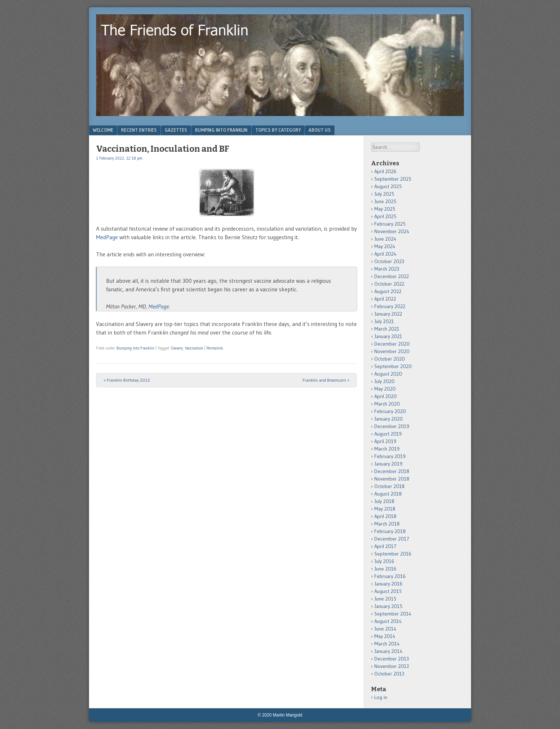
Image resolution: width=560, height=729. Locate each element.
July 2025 (384, 194)
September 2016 (393, 554)
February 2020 (390, 411)
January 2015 (388, 606)
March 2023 (387, 269)
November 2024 (392, 231)
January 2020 (389, 419)
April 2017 (385, 546)
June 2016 (385, 569)
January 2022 (388, 314)
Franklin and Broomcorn (326, 380)
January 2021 (388, 336)
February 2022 (390, 306)
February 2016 (390, 576)
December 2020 (392, 344)
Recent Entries (139, 130)
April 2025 (385, 216)
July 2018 (384, 501)
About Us (320, 130)
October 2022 (389, 284)
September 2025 (393, 179)
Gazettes (176, 130)
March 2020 (387, 404)
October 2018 (389, 486)
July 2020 (384, 381)
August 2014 (388, 621)
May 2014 (385, 636)
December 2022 (392, 276)
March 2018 (387, 524)
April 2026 (385, 171)
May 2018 (385, 509)
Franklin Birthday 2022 (127, 380)
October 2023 (389, 261)
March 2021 (387, 329)
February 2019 (390, 456)
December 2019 (392, 426)
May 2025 (385, 209)
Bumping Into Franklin (221, 130)
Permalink (215, 348)
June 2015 (385, 599)
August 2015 (388, 591)
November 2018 (392, 479)
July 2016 (384, 561)
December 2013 (392, 659)
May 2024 (385, 246)
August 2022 (388, 291)
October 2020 (390, 359)
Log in (381, 697)
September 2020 (393, 366)
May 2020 (385, 389)
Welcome (103, 130)
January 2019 (388, 464)
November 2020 (392, 351)
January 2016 (388, 584)
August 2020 (388, 374)
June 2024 (385, 239)
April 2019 (385, 441)
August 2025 (388, 186)
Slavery (177, 348)
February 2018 (390, 531)
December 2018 (392, 471)
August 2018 (388, 494)
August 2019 (388, 434)
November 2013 (392, 666)
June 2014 (385, 629)
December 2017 (392, 539)
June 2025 (385, 201)
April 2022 (385, 299)
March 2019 (387, 449)
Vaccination (194, 348)
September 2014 (393, 614)
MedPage (107, 237)
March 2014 (387, 644)
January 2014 (388, 651)
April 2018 (385, 516)
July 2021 (384, 321)
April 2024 (385, 254)
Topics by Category (278, 130)
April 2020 (386, 396)
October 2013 (389, 674)
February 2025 (390, 224)
